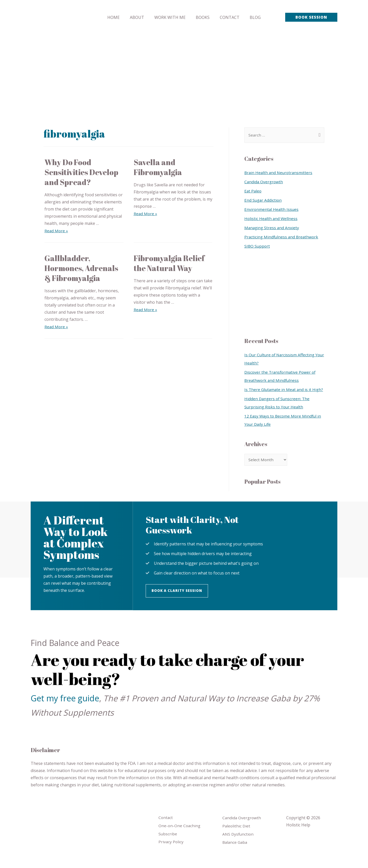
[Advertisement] (184, 73)
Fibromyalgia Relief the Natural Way (169, 263)
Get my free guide (65, 708)
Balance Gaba (235, 853)
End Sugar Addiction (263, 200)
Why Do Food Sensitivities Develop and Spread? (81, 172)
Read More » (56, 231)
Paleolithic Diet (237, 836)
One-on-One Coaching (180, 836)
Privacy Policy (171, 852)
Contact (166, 827)
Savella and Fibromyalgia (158, 167)
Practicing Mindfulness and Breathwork (282, 237)
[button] (178, 600)
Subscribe (168, 844)
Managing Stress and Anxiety (272, 228)
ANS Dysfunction (239, 844)
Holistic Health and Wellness (271, 219)
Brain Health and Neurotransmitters (279, 173)
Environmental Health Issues (272, 210)
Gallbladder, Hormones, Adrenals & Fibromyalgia (81, 268)
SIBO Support (257, 246)
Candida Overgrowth (264, 182)
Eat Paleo (253, 191)
